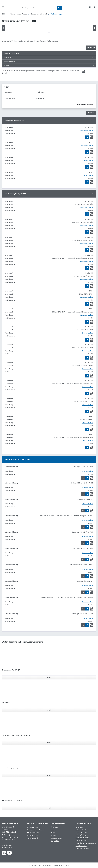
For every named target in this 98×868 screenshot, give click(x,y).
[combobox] (39, 8)
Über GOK (54, 827)
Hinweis (6, 65)
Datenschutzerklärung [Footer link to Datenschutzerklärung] (82, 830)
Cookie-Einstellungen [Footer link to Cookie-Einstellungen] (82, 849)
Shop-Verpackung (88, 160)
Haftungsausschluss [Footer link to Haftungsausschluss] (82, 840)
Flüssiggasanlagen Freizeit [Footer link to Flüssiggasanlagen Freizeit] (35, 830)
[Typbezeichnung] (18, 98)
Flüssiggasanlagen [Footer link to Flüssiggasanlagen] (32, 827)
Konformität (7, 57)
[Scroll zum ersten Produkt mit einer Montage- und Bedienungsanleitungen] (83, 71)
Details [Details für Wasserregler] (49, 710)
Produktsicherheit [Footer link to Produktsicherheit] (81, 846)
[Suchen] (59, 8)
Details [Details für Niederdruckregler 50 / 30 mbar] (49, 808)
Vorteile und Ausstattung (11, 53)
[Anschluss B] (50, 92)
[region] (49, 30)
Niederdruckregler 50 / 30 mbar (12, 801)
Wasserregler (6, 703)
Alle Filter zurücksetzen (85, 105)
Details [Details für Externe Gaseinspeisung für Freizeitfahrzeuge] (49, 743)
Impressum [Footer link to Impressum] (79, 827)
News (53, 833)
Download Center (57, 838)
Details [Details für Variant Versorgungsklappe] (49, 775)
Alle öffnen (91, 48)
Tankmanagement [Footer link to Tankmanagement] (32, 835)
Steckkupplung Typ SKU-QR (14, 120)
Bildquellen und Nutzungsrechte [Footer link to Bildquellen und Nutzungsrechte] (86, 843)
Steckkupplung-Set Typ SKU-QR (15, 194)
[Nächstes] (94, 28)
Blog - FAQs (55, 841)
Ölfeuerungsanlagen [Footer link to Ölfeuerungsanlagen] (33, 833)
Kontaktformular (7, 847)
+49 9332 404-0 (9, 832)
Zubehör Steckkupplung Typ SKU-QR (17, 459)
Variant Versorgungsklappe (11, 768)
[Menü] (3, 7)
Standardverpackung (87, 130)
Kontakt (53, 835)
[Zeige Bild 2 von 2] (50, 32)
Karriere (54, 830)
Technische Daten (9, 61)
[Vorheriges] (4, 28)
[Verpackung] (50, 98)
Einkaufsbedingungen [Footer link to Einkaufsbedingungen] (82, 838)
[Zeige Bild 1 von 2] (48, 32)
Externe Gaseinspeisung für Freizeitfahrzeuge (17, 735)
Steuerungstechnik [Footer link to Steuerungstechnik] (32, 838)
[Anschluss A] (18, 92)
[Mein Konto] (95, 7)
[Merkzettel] (90, 7)
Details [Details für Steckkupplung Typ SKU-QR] (49, 677)
